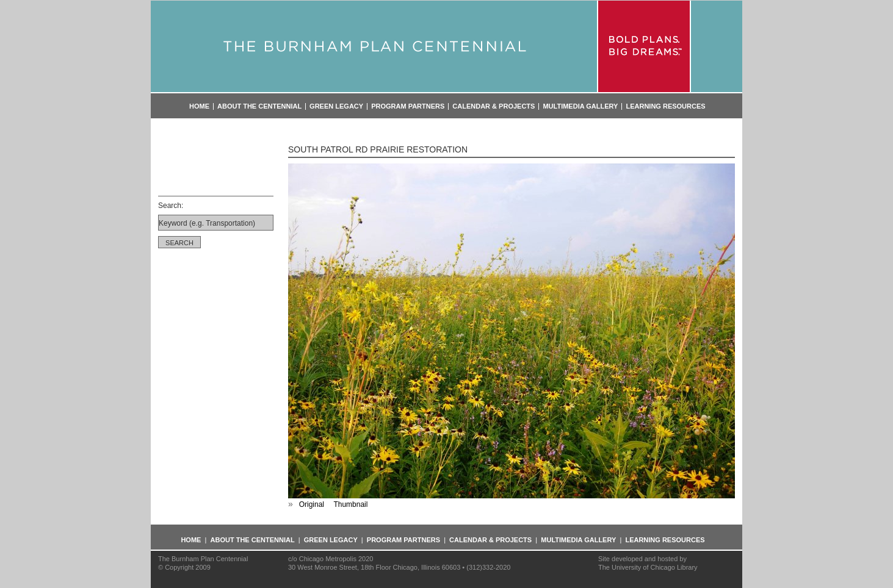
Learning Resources (665, 106)
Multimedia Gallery (580, 106)
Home (199, 106)
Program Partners (408, 106)
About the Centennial (259, 106)
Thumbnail (350, 504)
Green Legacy (336, 106)
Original (312, 504)
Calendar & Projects (493, 106)
